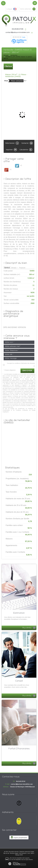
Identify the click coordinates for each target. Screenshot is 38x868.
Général (7, 268)
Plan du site (6, 853)
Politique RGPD (19, 855)
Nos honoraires (23, 853)
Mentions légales (14, 853)
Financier (22, 268)
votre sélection (26, 9)
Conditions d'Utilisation (22, 410)
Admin (32, 853)
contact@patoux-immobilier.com (18, 33)
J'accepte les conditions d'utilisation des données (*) (21, 365)
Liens (29, 853)
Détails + (14, 268)
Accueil (6, 55)
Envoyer (27, 371)
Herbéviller (14, 55)
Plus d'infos (29, 628)
